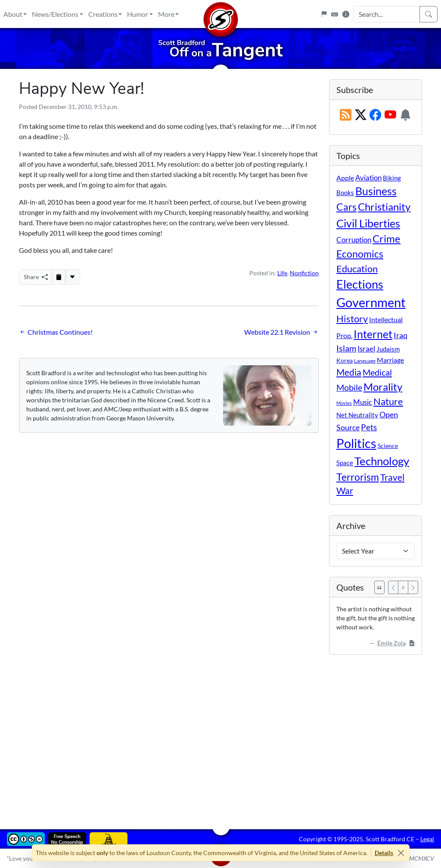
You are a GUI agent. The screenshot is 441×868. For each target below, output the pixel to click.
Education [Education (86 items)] (357, 269)
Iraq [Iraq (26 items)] (401, 335)
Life (282, 273)
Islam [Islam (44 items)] (346, 348)
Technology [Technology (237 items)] (382, 461)
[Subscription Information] (405, 115)
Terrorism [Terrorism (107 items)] (358, 477)
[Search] (429, 14)
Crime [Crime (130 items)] (387, 239)
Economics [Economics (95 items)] (360, 254)
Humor (138, 14)
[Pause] (403, 587)
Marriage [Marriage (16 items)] (390, 360)
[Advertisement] (220, 736)
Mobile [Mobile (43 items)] (349, 387)
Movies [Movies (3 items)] (344, 403)
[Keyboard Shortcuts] (335, 14)
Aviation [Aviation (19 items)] (368, 178)
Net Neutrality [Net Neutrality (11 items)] (357, 415)
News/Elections (55, 14)
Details (384, 853)
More (166, 14)
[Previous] (393, 587)
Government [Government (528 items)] (371, 302)
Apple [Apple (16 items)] (345, 178)
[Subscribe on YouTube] (390, 115)
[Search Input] (387, 14)
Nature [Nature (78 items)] (388, 401)
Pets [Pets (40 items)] (369, 427)
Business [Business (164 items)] (376, 191)
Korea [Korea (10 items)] (345, 360)
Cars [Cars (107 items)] (346, 207)
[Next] (413, 587)
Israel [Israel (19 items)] (366, 349)
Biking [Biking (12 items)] (392, 178)
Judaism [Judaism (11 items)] (388, 349)
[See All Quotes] (379, 587)
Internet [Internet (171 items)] (373, 334)
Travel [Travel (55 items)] (392, 477)
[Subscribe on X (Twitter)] (361, 115)
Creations (103, 14)
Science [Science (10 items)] (388, 446)
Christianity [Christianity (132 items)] (384, 207)
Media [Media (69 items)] (349, 372)
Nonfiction (304, 273)
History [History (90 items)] (352, 319)
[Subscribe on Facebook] (375, 115)
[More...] (72, 277)
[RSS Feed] (346, 115)
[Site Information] (346, 14)
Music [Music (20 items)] (363, 402)
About (13, 14)
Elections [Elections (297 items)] (360, 284)
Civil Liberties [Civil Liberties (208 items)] (368, 223)
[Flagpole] (324, 14)
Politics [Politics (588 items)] (356, 443)
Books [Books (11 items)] (345, 193)
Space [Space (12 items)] (345, 463)
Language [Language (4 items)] (365, 361)
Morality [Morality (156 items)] (383, 387)
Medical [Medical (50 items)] (377, 372)
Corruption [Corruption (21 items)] (354, 240)
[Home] (220, 14)
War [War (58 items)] (345, 491)
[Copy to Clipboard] (59, 277)
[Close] (401, 853)
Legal (427, 839)
